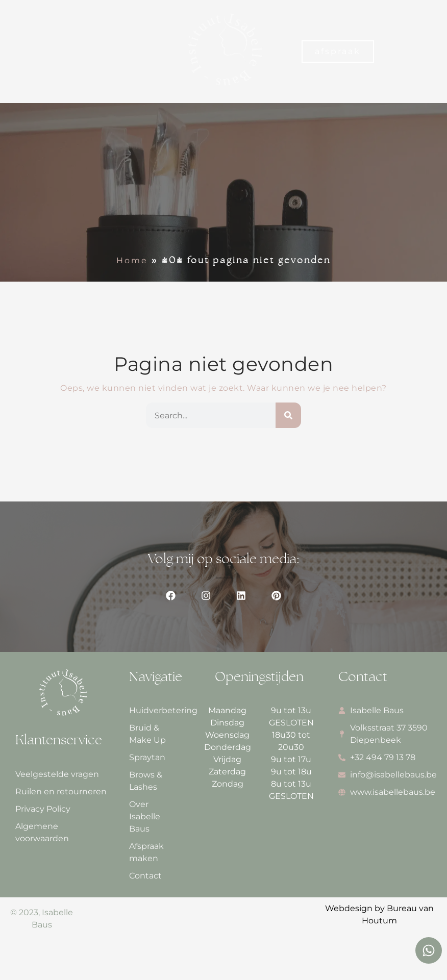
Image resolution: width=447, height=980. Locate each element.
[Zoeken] (288, 415)
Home (132, 260)
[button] (19, 51)
